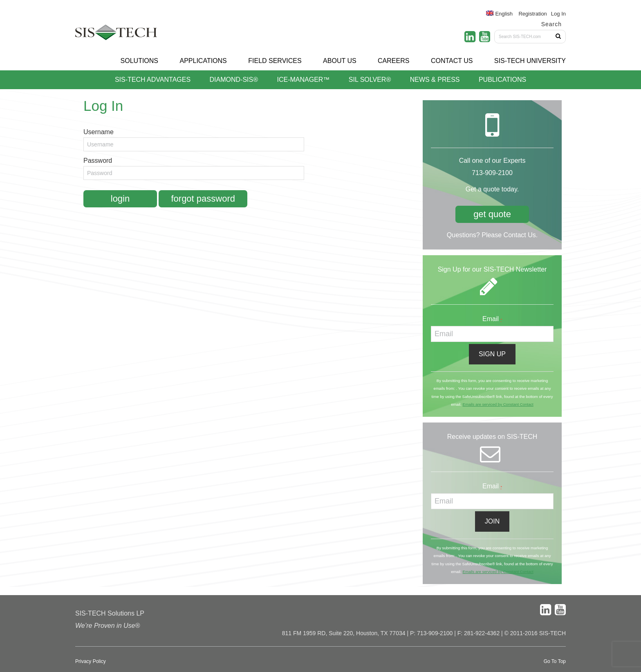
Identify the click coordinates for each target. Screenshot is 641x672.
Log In (558, 14)
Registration (532, 14)
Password (98, 161)
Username (99, 132)
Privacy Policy (91, 661)
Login (120, 199)
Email (492, 319)
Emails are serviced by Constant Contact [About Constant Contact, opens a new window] (498, 404)
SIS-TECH (116, 35)
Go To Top (555, 661)
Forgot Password (203, 199)
